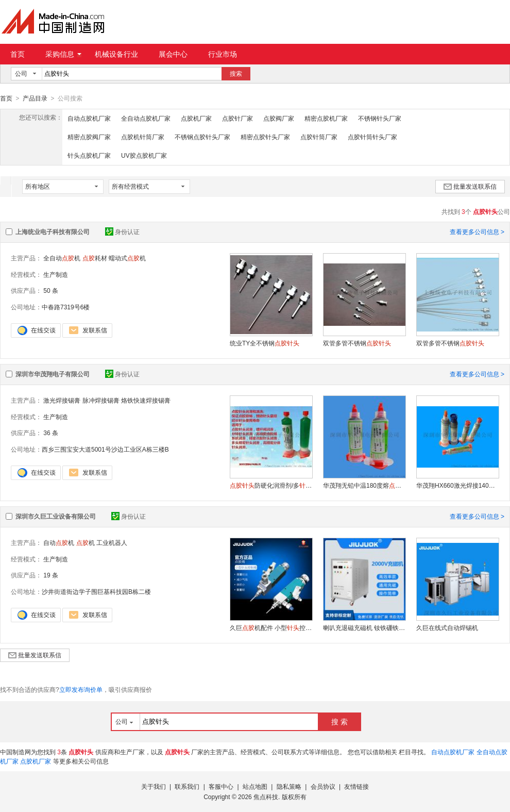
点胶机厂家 (196, 118)
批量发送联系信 (470, 186)
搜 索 (339, 721)
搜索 (236, 74)
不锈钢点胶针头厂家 (202, 137)
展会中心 (173, 54)
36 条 (51, 433)
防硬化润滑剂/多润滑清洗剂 (271, 485)
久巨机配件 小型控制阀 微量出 (271, 627)
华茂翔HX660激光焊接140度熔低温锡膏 (457, 485)
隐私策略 (289, 786)
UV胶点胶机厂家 (144, 155)
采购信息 (63, 54)
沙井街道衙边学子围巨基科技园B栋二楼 (96, 591)
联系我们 (187, 786)
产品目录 (35, 98)
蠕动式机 (127, 258)
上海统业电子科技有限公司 (53, 231)
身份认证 (122, 231)
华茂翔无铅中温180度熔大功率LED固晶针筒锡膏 (364, 485)
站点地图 (255, 786)
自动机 (59, 542)
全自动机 (62, 258)
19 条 (51, 575)
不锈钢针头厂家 (380, 118)
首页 (18, 54)
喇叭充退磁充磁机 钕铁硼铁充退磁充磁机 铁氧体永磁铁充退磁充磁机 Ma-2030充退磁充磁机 (364, 627)
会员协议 (323, 786)
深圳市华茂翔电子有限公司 (53, 374)
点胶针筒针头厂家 (372, 137)
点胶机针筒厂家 (143, 137)
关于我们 (154, 786)
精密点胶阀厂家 (89, 137)
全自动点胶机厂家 (146, 118)
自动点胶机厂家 (89, 118)
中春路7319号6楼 (66, 307)
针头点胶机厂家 (89, 155)
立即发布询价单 (81, 689)
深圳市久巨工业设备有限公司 (56, 516)
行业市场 (223, 54)
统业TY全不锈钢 (265, 343)
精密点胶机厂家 (326, 118)
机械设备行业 (116, 54)
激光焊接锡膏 (62, 400)
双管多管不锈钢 (357, 343)
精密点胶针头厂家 (265, 137)
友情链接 (356, 786)
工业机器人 (112, 542)
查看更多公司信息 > (477, 231)
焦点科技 (266, 797)
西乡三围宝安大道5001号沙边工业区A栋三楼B (105, 449)
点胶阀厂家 (279, 118)
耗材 (95, 258)
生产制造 (56, 274)
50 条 (51, 290)
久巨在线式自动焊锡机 (447, 627)
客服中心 (221, 786)
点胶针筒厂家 (319, 137)
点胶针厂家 (237, 118)
